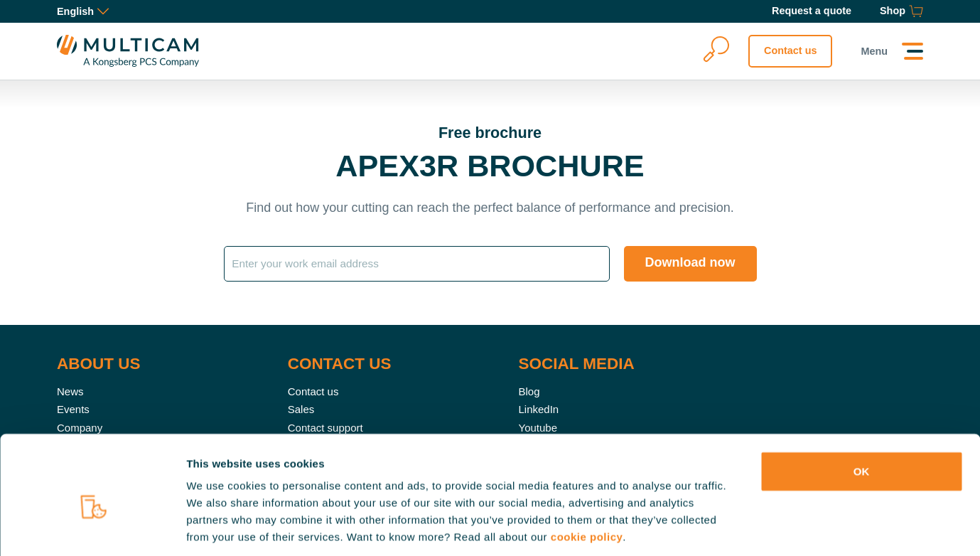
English (83, 11)
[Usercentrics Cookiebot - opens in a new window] (92, 528)
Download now (690, 262)
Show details (746, 528)
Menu (874, 51)
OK (862, 405)
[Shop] (901, 11)
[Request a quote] (812, 11)
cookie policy (587, 470)
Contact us (790, 50)
